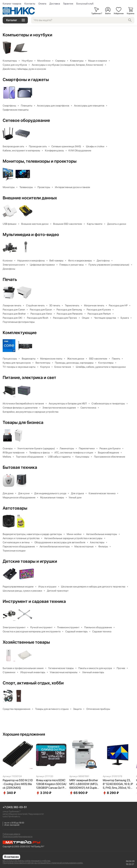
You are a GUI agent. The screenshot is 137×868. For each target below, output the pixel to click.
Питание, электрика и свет (29, 378)
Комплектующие (20, 333)
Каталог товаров (12, 4)
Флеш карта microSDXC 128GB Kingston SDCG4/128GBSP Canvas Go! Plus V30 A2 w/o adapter (51, 784)
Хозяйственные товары (26, 642)
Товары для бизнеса (23, 422)
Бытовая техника (20, 467)
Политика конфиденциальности (18, 837)
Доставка (55, 4)
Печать (10, 279)
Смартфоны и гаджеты (26, 80)
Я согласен (11, 857)
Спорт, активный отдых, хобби (33, 683)
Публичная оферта (11, 834)
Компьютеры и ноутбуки (27, 35)
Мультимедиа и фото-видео (31, 235)
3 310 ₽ (44, 793)
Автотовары (15, 508)
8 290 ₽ (111, 793)
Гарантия (68, 4)
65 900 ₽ (78, 793)
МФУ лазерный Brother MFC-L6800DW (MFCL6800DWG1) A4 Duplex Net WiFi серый (84, 784)
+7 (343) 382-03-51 (15, 807)
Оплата (42, 4)
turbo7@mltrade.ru (11, 816)
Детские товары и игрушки (30, 561)
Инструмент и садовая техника (34, 601)
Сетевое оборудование (26, 120)
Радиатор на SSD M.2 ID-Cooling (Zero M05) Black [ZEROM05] (18, 784)
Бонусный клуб (85, 4)
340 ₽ (9, 793)
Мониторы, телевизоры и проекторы (40, 161)
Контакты (30, 4)
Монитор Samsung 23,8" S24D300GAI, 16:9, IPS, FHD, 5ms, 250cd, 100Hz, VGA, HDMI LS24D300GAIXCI (118, 784)
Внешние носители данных (30, 198)
